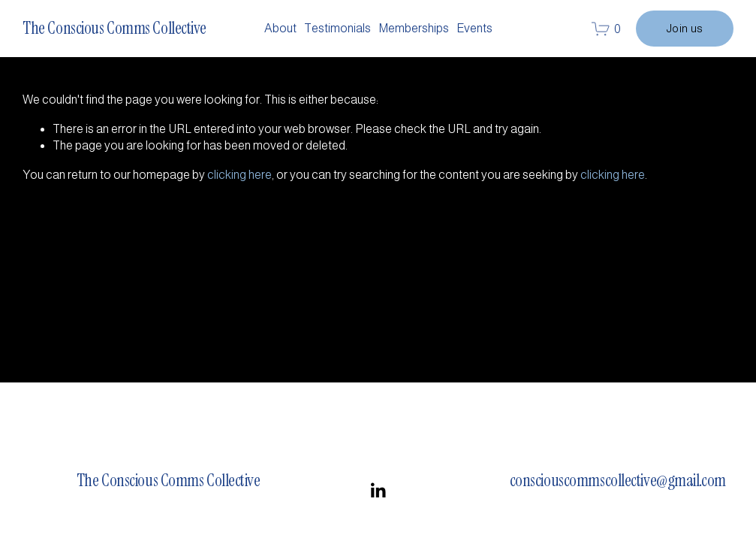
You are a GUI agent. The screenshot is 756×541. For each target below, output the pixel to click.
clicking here (239, 175)
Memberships (414, 28)
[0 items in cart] (606, 29)
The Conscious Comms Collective (114, 28)
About (280, 28)
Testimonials (337, 28)
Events (474, 28)
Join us (685, 29)
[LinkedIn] (378, 491)
